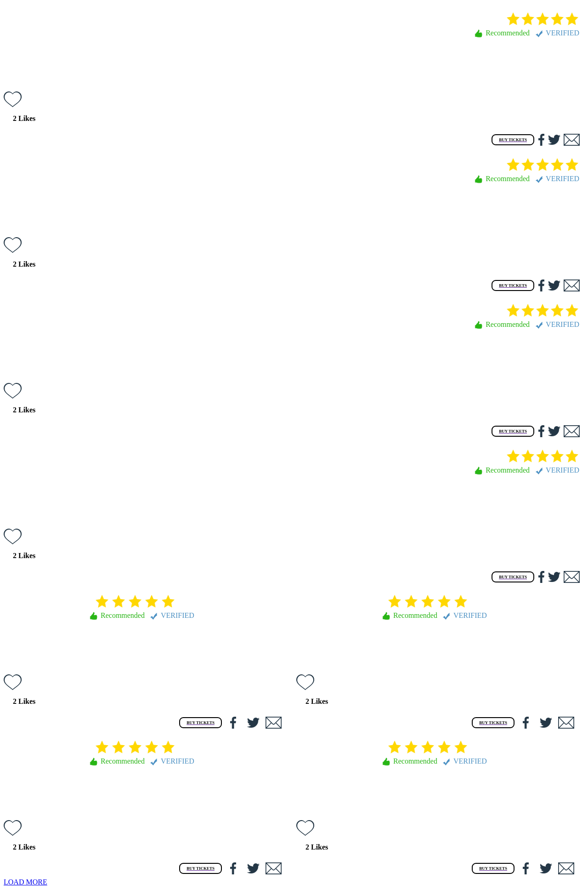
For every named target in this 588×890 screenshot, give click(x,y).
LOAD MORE (25, 882)
